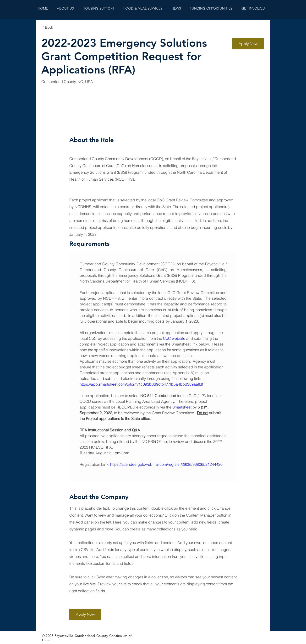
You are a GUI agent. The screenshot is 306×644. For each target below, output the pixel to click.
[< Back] (58, 28)
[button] (248, 44)
